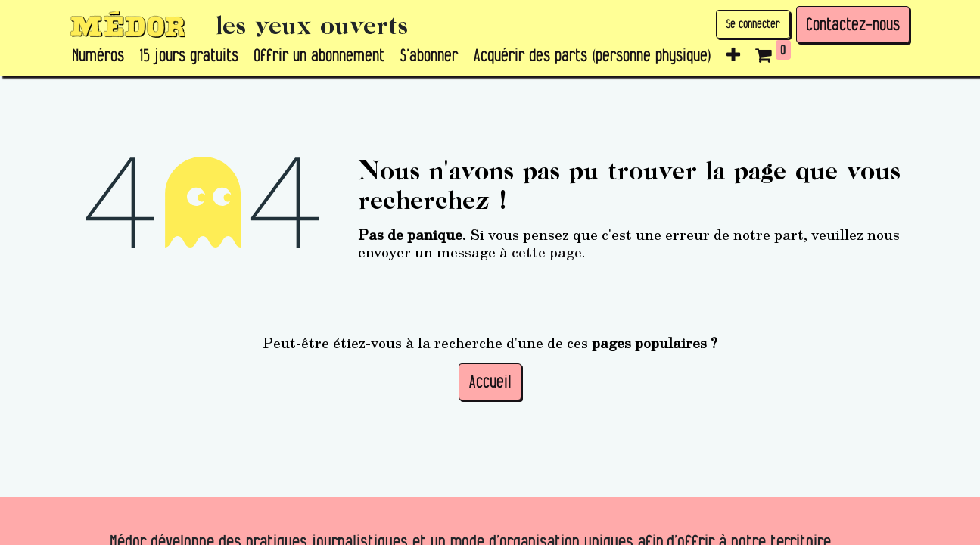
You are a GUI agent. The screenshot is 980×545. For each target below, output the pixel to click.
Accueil (490, 381)
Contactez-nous (853, 24)
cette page (547, 251)
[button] (733, 56)
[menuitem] (98, 56)
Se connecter (753, 24)
